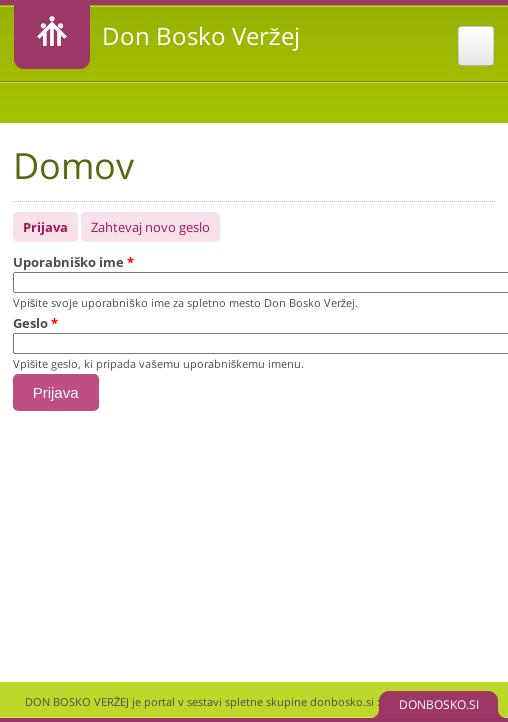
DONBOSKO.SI (439, 704)
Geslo (35, 323)
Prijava (50, 224)
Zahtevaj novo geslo (150, 227)
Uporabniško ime (73, 262)
